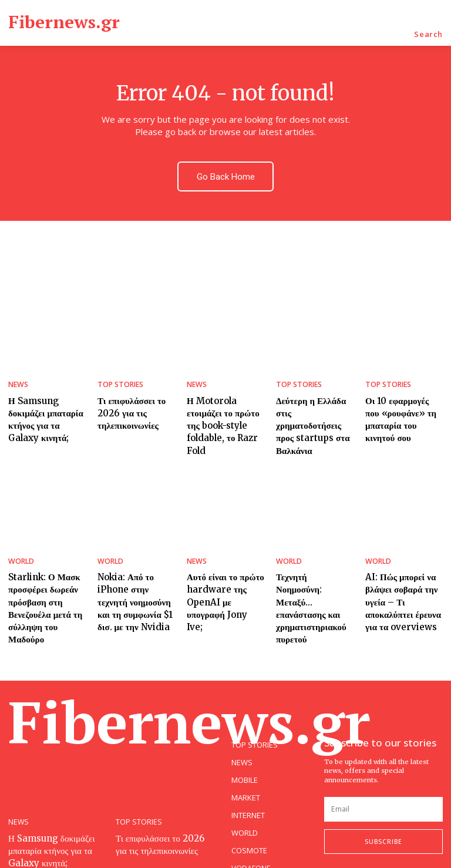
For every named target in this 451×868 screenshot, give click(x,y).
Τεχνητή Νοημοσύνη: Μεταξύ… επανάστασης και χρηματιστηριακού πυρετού (315, 564)
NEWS (17, 377)
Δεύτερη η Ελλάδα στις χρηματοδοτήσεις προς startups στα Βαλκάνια (314, 408)
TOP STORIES (119, 377)
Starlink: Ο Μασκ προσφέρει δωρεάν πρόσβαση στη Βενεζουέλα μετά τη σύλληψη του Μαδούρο (46, 569)
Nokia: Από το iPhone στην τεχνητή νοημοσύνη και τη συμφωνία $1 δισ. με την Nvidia (136, 569)
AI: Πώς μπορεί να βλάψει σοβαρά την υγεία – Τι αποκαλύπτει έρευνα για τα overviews (404, 569)
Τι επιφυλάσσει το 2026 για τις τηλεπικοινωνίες (127, 402)
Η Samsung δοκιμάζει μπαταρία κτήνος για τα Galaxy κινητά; (45, 408)
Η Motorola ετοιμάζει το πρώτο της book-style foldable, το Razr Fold (225, 408)
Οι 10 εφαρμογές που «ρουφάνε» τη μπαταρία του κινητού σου (401, 408)
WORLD (20, 534)
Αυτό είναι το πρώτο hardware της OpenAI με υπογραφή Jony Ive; (223, 564)
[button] (428, 34)
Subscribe (383, 792)
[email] (383, 759)
